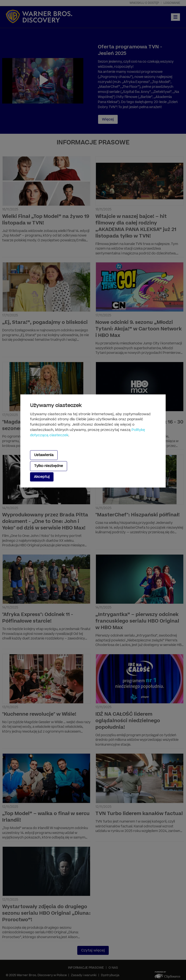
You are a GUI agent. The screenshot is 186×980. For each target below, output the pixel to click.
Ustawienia (44, 455)
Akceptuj (42, 477)
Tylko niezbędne (49, 466)
